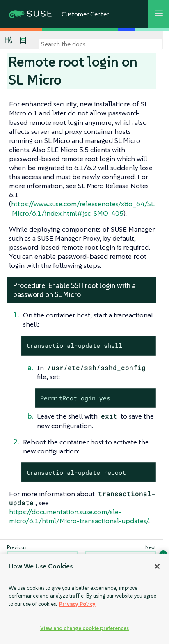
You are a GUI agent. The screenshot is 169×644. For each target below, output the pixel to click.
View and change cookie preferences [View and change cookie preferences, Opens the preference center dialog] (84, 628)
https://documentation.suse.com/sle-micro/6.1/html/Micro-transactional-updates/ (79, 516)
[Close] (157, 566)
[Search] (100, 44)
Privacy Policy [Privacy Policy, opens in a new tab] (77, 604)
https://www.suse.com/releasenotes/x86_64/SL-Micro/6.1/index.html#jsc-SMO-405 (82, 208)
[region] (84, 599)
